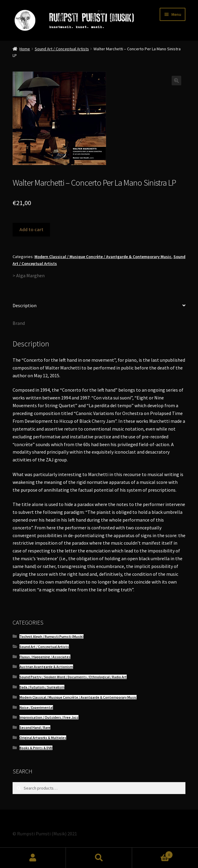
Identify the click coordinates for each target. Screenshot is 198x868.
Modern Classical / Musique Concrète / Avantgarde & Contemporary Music (103, 257)
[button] (176, 81)
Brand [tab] (19, 323)
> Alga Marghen (29, 275)
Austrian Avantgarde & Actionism (46, 667)
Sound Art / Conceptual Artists (62, 49)
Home (25, 49)
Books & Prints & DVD (36, 748)
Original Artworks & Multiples (43, 738)
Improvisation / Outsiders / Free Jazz (49, 717)
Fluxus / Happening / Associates (45, 657)
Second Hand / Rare (35, 727)
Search (99, 858)
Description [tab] (25, 305)
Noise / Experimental (36, 707)
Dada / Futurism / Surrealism (42, 687)
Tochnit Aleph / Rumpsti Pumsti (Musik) (52, 636)
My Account (33, 858)
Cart (152, 853)
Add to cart (31, 229)
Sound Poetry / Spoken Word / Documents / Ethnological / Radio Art (73, 677)
